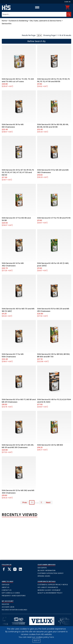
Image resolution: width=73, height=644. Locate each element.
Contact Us (7, 590)
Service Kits (7, 24)
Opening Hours (44, 576)
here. (52, 637)
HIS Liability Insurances (48, 587)
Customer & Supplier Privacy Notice (53, 585)
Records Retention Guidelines (14, 610)
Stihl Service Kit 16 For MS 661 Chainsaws (13, 126)
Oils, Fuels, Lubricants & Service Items (45, 21)
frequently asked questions (14, 596)
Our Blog (6, 585)
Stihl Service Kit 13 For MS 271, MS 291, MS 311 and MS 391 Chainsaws (18, 446)
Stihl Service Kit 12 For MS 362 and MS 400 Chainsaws (18, 492)
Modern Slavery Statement (49, 590)
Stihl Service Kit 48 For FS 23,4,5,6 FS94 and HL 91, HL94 (54, 401)
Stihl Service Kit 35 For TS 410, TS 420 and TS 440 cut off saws (18, 80)
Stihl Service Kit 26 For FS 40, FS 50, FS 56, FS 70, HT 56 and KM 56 (53, 80)
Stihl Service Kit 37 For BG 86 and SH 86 (16, 219)
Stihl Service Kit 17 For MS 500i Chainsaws (13, 355)
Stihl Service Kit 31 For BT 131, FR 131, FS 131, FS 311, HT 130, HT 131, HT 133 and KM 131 (18, 172)
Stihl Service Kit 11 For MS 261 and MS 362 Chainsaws (53, 171)
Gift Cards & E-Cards (11, 593)
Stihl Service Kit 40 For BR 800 (50, 445)
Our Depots (42, 568)
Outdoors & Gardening (18, 21)
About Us (6, 587)
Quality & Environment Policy (50, 593)
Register (5, 604)
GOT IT (37, 641)
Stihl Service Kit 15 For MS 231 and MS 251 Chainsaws (53, 310)
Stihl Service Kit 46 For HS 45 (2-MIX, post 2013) (53, 264)
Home (4, 21)
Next (48, 502)
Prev (25, 502)
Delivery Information (47, 571)
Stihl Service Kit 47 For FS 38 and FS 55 (54, 218)
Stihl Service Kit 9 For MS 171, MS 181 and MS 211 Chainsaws (19, 401)
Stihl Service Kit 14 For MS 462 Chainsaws (13, 264)
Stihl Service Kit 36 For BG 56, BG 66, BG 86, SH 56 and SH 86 (53, 126)
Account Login (8, 607)
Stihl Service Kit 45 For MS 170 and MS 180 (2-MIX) (18, 310)
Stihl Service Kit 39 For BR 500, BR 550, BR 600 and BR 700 (54, 355)
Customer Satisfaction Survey (51, 573)
